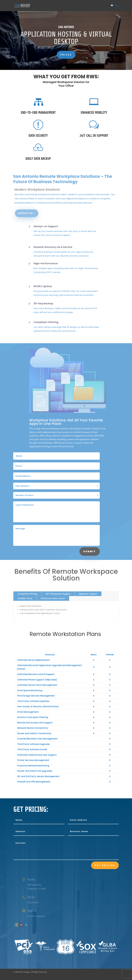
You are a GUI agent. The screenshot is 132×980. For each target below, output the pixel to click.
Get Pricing (105, 865)
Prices (66, 55)
